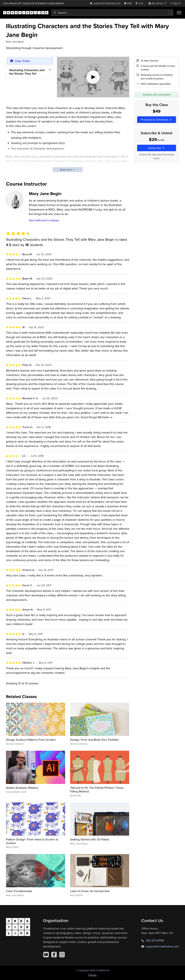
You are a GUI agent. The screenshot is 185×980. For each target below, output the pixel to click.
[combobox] (112, 13)
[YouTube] (46, 955)
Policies (92, 975)
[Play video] (93, 77)
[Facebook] (54, 955)
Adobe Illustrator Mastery (22, 788)
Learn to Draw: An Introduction (90, 891)
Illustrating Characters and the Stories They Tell (27, 72)
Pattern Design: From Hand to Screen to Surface (32, 841)
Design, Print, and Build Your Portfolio (94, 740)
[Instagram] (62, 955)
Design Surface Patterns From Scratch (31, 740)
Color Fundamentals (19, 891)
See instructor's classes (44, 220)
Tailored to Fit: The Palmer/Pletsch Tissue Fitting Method (97, 789)
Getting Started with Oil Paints (90, 839)
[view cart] (140, 3)
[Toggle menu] (179, 13)
